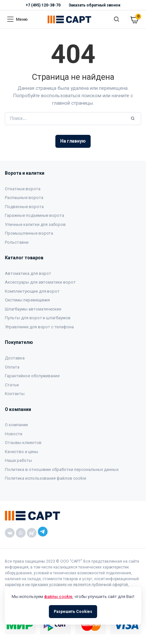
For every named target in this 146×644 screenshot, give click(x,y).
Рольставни (17, 242)
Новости (14, 434)
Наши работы (18, 460)
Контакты (15, 394)
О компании (16, 425)
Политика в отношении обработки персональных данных (62, 469)
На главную (73, 141)
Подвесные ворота (24, 207)
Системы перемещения (27, 300)
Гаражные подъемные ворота (34, 215)
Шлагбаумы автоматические (33, 309)
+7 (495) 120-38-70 (43, 5)
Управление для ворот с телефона (39, 327)
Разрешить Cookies (73, 612)
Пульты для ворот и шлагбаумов (38, 318)
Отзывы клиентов (23, 443)
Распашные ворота (24, 198)
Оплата (12, 367)
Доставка (15, 358)
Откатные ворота (23, 189)
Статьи (12, 385)
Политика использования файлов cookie (45, 478)
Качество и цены (22, 452)
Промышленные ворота (29, 233)
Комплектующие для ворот (32, 291)
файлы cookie (58, 597)
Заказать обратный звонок (95, 5)
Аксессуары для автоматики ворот (40, 282)
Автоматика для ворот (28, 273)
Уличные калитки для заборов (35, 224)
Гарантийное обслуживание (32, 376)
